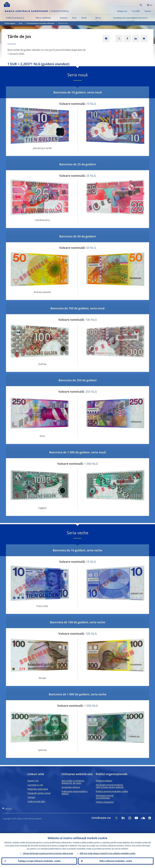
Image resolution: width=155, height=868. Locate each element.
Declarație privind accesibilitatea (105, 797)
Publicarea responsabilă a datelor (75, 793)
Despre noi (122, 11)
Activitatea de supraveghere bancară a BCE (130, 20)
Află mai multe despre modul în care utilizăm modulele (108, 853)
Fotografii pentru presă (39, 793)
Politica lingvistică (105, 802)
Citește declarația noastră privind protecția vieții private (48, 853)
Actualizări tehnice (71, 787)
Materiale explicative (38, 789)
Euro (74, 18)
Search (141, 5)
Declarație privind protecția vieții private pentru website (110, 786)
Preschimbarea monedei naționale (40, 23)
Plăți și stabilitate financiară (43, 20)
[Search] (127, 5)
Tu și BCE (136, 11)
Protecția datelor (104, 781)
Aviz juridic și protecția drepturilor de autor (73, 782)
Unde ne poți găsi (36, 801)
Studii (84, 18)
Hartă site (8, 808)
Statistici (64, 18)
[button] (145, 5)
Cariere (148, 11)
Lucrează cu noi (35, 785)
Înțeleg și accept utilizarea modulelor (39, 861)
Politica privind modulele (112, 791)
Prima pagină (10, 23)
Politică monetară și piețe (15, 20)
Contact (31, 797)
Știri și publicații (98, 20)
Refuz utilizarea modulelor (116, 861)
